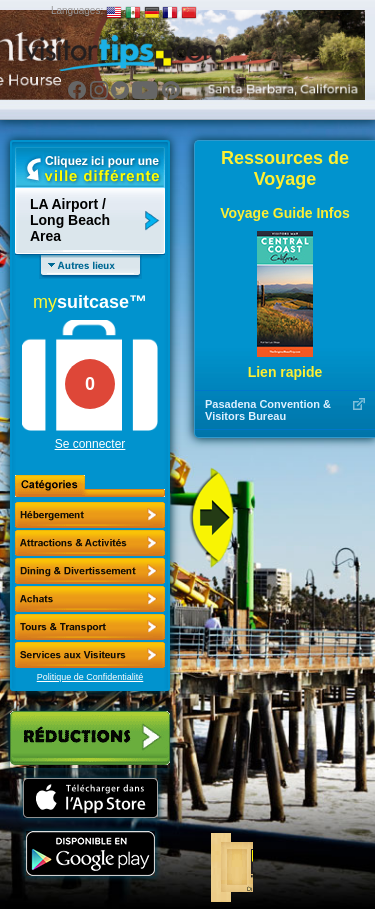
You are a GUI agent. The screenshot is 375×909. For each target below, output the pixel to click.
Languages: (77, 10)
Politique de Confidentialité (90, 677)
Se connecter (90, 444)
